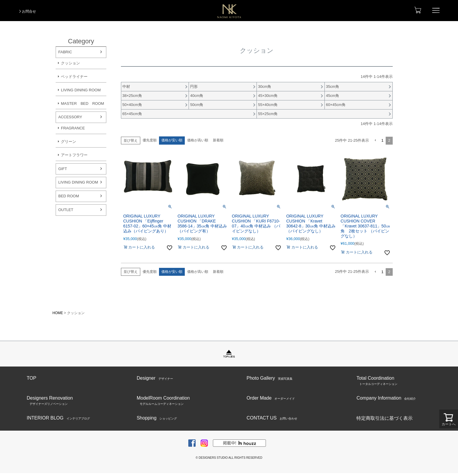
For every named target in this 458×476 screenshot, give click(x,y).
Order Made (271, 398)
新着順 (218, 140)
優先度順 (150, 140)
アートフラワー (74, 155)
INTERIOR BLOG (58, 418)
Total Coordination (377, 381)
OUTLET (66, 210)
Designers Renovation (50, 401)
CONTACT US (272, 418)
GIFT (63, 169)
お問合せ (29, 11)
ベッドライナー (74, 77)
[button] (375, 141)
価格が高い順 (198, 140)
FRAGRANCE (73, 128)
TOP (31, 378)
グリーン (69, 142)
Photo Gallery (270, 378)
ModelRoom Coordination (163, 401)
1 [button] (382, 140)
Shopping (157, 418)
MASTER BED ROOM (82, 103)
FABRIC (65, 52)
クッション (70, 63)
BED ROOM (69, 196)
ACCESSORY (70, 117)
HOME (58, 313)
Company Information (386, 398)
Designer (155, 378)
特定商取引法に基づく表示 (384, 418)
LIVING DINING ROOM (81, 90)
